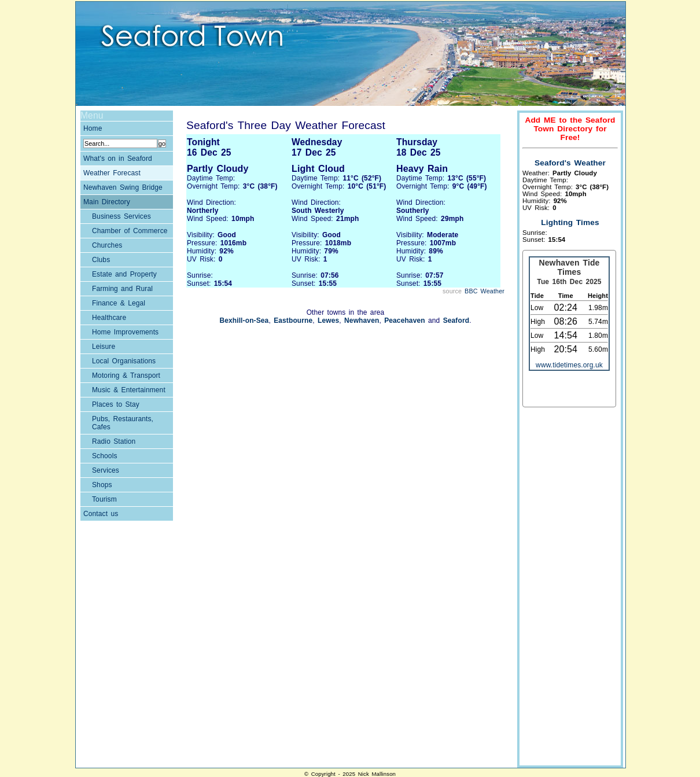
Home (93, 128)
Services (106, 470)
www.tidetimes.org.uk (569, 365)
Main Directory (107, 202)
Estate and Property (124, 274)
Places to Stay (116, 404)
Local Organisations (124, 361)
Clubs (101, 260)
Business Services (121, 216)
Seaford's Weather (570, 163)
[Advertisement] (569, 588)
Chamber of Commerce (130, 231)
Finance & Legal (119, 303)
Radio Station (114, 441)
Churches (107, 245)
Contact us (101, 514)
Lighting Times (570, 222)
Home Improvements (125, 332)
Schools (105, 456)
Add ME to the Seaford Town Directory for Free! (570, 129)
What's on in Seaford (118, 159)
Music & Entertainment (129, 390)
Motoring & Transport (126, 375)
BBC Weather (485, 291)
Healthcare (109, 318)
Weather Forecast (112, 173)
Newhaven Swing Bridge (123, 187)
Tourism (104, 499)
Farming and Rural (122, 289)
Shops (102, 485)
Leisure (104, 347)
